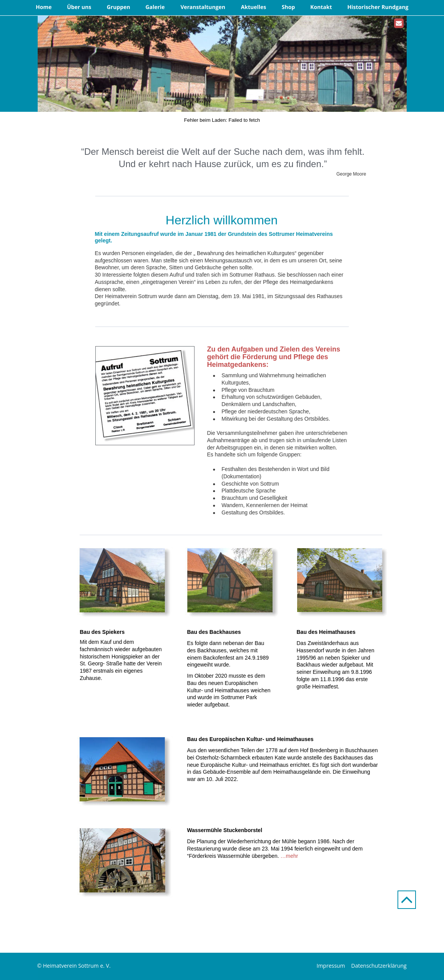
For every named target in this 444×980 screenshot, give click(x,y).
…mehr (289, 856)
